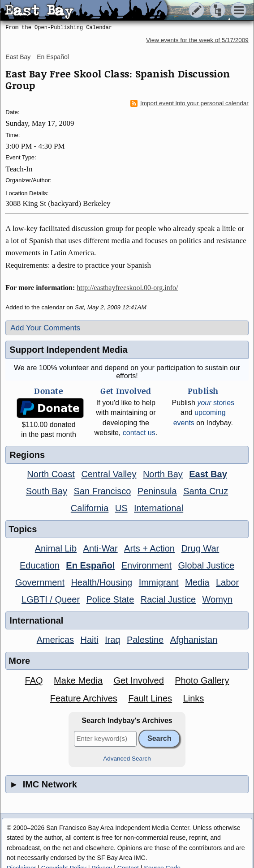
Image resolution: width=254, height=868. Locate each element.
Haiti (90, 640)
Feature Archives (84, 698)
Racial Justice (168, 599)
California (90, 508)
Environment (146, 565)
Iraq (112, 640)
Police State (110, 599)
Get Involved (138, 680)
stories (216, 403)
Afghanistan (194, 640)
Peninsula (157, 491)
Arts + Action (149, 548)
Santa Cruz (206, 491)
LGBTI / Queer (51, 599)
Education (40, 565)
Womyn (217, 599)
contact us (139, 433)
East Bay (18, 57)
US (121, 508)
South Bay (47, 491)
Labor (227, 582)
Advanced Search (127, 759)
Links (194, 698)
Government (40, 582)
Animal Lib (56, 548)
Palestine (145, 640)
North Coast (51, 474)
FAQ (34, 680)
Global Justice (206, 565)
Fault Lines (150, 698)
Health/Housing (101, 582)
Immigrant (159, 582)
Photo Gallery (202, 680)
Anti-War (101, 548)
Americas (55, 640)
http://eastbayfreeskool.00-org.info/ (127, 288)
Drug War (200, 548)
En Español (53, 57)
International (159, 508)
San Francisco (103, 491)
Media (197, 582)
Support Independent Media (68, 350)
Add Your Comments (45, 328)
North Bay (163, 474)
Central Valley (109, 474)
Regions (27, 455)
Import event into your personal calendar (189, 103)
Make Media (78, 680)
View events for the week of (197, 40)
